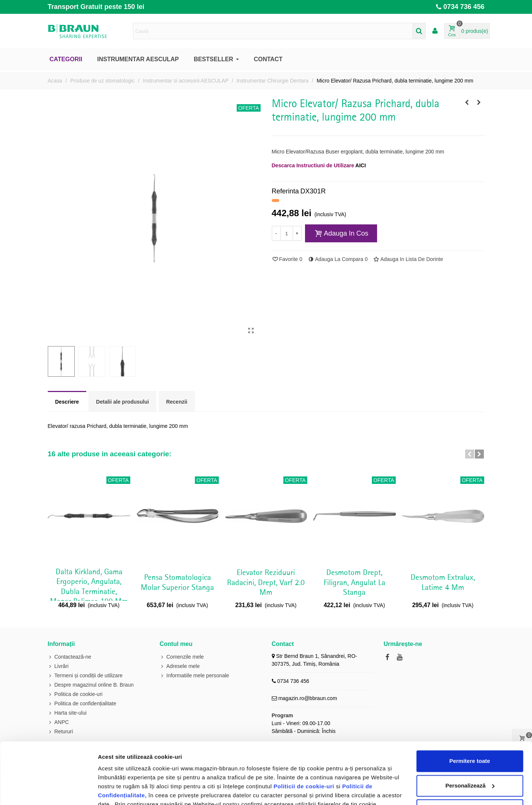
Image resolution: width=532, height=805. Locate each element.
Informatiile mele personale (195, 676)
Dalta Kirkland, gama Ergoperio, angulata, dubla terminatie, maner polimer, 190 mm (89, 587)
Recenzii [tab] (177, 402)
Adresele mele (180, 666)
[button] (470, 454)
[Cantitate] (287, 233)
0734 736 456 (464, 7)
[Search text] (273, 31)
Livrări (58, 666)
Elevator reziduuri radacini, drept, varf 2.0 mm (266, 583)
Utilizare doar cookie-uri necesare (470, 757)
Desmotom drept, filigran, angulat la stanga (354, 583)
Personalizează (470, 733)
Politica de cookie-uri (195, 770)
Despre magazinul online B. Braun (91, 685)
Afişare (108, 790)
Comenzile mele (182, 657)
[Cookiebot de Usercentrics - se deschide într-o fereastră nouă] (48, 790)
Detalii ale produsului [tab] (122, 402)
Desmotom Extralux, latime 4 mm (443, 582)
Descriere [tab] (67, 402)
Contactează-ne (70, 657)
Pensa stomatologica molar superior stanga (177, 582)
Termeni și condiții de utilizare (85, 676)
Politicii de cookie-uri (305, 734)
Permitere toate (469, 708)
